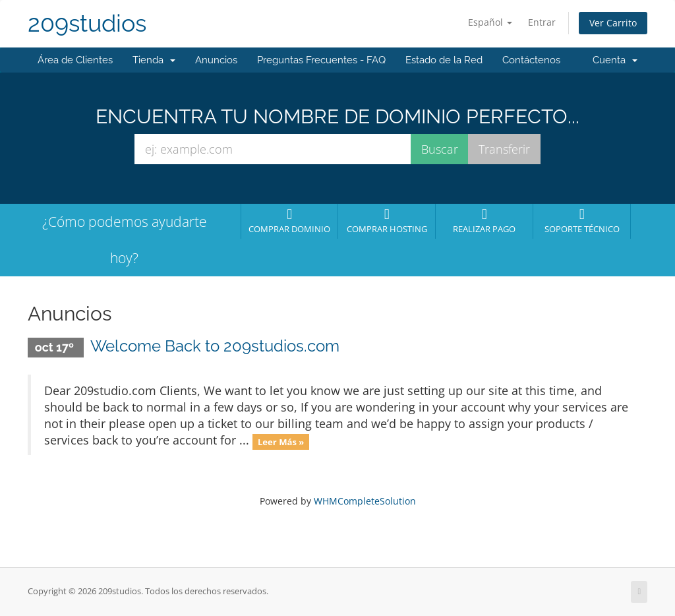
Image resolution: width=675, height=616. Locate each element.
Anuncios (216, 60)
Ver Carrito (613, 23)
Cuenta (615, 60)
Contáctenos (531, 60)
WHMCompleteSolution (365, 501)
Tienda (154, 60)
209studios (87, 23)
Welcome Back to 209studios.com (215, 346)
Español (490, 22)
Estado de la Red (444, 60)
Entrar (542, 22)
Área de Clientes (75, 60)
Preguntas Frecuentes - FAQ (321, 60)
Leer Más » (281, 441)
